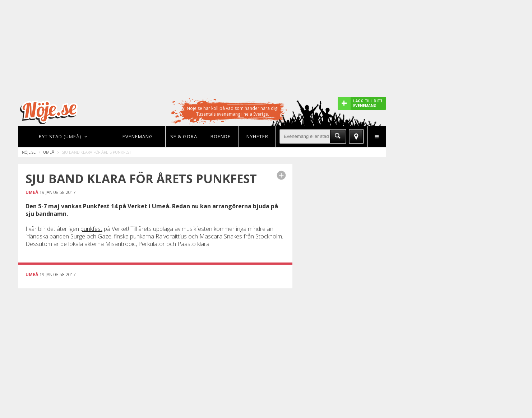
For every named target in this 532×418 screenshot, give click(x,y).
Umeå (49, 152)
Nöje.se (29, 152)
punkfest (91, 229)
